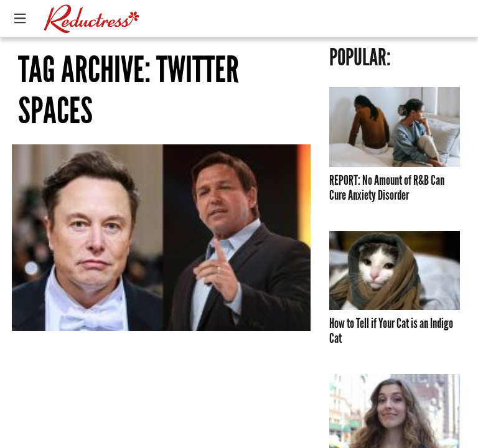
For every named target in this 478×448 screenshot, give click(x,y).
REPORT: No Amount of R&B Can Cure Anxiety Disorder (387, 188)
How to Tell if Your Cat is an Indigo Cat (391, 331)
